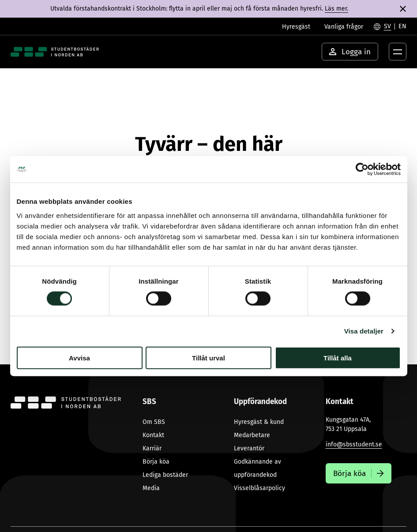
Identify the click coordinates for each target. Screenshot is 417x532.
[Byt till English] (402, 26)
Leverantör (249, 448)
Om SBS (154, 422)
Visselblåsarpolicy (259, 488)
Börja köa (156, 462)
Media (151, 488)
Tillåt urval (208, 358)
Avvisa (79, 358)
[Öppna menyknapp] (398, 52)
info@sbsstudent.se (354, 444)
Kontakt (153, 435)
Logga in (350, 52)
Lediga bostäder (165, 475)
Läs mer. (336, 9)
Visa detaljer (364, 331)
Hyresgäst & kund (259, 422)
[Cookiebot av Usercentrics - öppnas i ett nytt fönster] (362, 169)
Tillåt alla (338, 358)
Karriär (152, 448)
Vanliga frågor (344, 27)
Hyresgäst (296, 27)
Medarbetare (252, 435)
